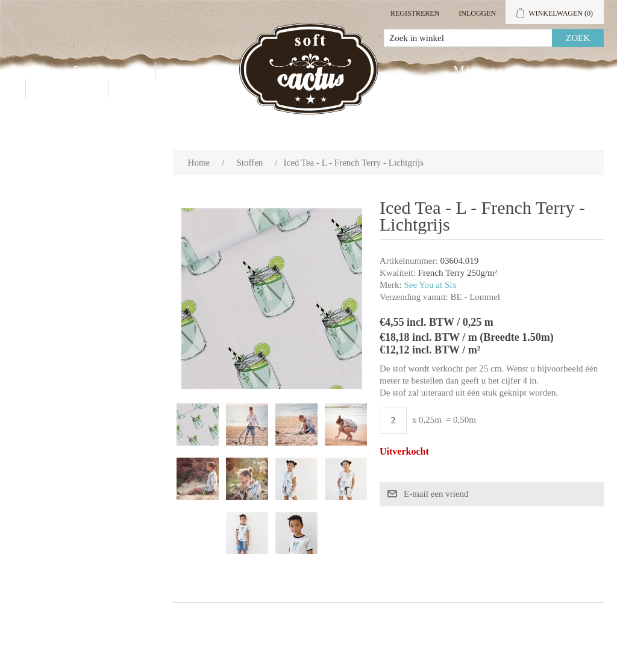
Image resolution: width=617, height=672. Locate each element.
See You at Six (430, 285)
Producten (107, 70)
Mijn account (497, 70)
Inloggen (477, 13)
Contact (67, 89)
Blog (139, 89)
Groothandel (213, 70)
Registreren (415, 13)
